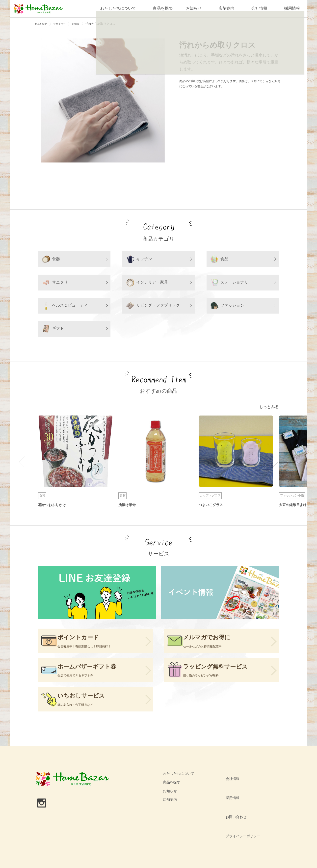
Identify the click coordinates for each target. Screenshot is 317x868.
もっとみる (268, 407)
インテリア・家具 (147, 283)
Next (273, 463)
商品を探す (159, 9)
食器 (51, 259)
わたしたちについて (114, 9)
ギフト (53, 329)
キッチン (139, 259)
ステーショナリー (231, 283)
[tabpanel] (103, 100)
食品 (219, 259)
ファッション (227, 306)
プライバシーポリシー (240, 818)
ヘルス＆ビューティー (67, 306)
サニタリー (57, 283)
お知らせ (194, 9)
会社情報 (259, 9)
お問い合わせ (233, 809)
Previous (24, 463)
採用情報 (292, 9)
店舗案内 (226, 9)
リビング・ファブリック (153, 306)
